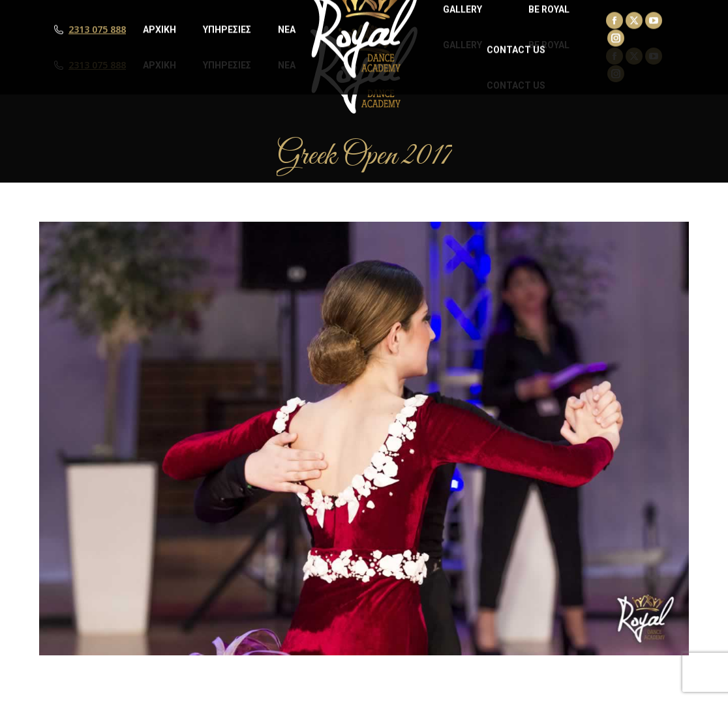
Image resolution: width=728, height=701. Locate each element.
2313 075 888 (97, 65)
